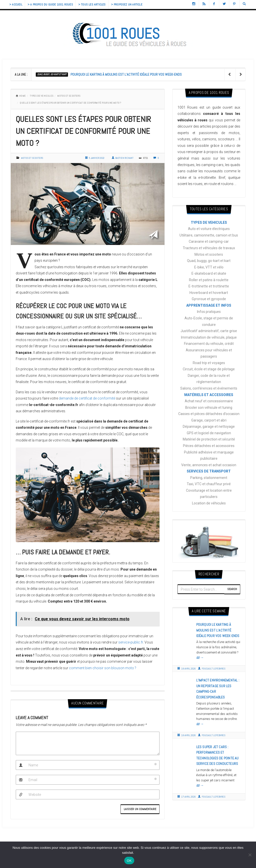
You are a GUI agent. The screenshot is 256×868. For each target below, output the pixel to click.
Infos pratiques (209, 312)
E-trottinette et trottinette (209, 286)
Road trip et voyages (209, 363)
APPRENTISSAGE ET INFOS (209, 305)
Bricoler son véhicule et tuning (209, 408)
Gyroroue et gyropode (209, 299)
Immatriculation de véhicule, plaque (209, 337)
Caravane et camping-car (209, 241)
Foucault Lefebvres (212, 669)
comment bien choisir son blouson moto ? (103, 668)
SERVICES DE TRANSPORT (209, 471)
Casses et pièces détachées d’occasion (209, 414)
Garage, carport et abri (209, 420)
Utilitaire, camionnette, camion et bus (209, 235)
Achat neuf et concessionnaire (209, 401)
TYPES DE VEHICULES (41, 96)
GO (200, 658)
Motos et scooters (69, 96)
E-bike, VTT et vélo (209, 267)
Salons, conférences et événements (209, 388)
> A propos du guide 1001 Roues (50, 4)
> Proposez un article (127, 4)
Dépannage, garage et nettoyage (209, 427)
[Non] (250, 855)
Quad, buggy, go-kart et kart (52, 74)
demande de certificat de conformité (87, 398)
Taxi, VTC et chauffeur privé (209, 484)
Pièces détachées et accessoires (209, 446)
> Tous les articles (92, 4)
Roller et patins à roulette (209, 280)
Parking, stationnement (209, 478)
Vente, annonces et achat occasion (209, 465)
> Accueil (16, 4)
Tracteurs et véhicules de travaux (209, 248)
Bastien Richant (123, 158)
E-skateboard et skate (209, 273)
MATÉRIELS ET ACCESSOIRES (209, 395)
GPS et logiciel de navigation (209, 433)
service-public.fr (131, 642)
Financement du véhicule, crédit (209, 344)
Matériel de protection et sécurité (209, 439)
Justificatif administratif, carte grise (209, 331)
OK (129, 861)
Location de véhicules (209, 503)
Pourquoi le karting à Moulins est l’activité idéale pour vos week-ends (126, 74)
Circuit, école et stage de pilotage (209, 369)
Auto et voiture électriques (209, 229)
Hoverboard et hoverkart (209, 293)
